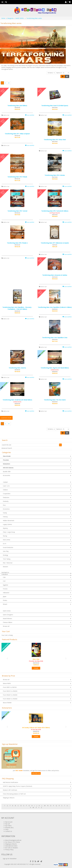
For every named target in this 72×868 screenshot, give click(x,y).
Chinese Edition (8, 622)
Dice (4, 505)
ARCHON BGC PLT (23, 864)
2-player (5, 482)
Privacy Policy (9, 850)
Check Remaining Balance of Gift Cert (14, 794)
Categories (10, 18)
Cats (4, 577)
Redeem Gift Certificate (10, 790)
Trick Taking (7, 559)
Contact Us (9, 831)
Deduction (6, 497)
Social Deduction (8, 547)
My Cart (8, 824)
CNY (4, 581)
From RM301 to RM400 (10, 699)
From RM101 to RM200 (10, 691)
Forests (5, 589)
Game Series (7, 611)
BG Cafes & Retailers (12, 848)
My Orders (8, 826)
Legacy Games (7, 524)
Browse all (6, 626)
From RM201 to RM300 (10, 695)
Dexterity (6, 501)
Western (5, 567)
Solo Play (6, 551)
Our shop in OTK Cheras (13, 842)
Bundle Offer (7, 472)
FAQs (7, 829)
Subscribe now (36, 773)
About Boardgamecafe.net (13, 840)
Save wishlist (30, 115)
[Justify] (67, 76)
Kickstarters (6, 464)
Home (3, 18)
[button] (7, 657)
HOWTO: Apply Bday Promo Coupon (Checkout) (18, 786)
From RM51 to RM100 (10, 687)
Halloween (6, 593)
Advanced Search (7, 448)
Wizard (5, 604)
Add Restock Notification (10, 782)
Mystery (5, 528)
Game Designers (8, 615)
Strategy (5, 555)
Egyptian (5, 585)
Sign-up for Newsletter (10, 859)
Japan (5, 596)
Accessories (7, 475)
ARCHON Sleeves (8, 468)
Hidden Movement (9, 521)
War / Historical (8, 563)
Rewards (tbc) (9, 828)
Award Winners (7, 619)
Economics (6, 509)
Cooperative (7, 494)
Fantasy (5, 517)
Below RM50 (7, 683)
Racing (5, 536)
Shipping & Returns (9, 798)
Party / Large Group (9, 532)
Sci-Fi (5, 544)
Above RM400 (7, 703)
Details (36, 668)
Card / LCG (6, 486)
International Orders (11, 846)
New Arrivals (7, 456)
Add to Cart (5, 115)
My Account (9, 822)
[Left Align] (63, 76)
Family (5, 513)
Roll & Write (7, 540)
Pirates (5, 600)
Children (5, 490)
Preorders (6, 460)
